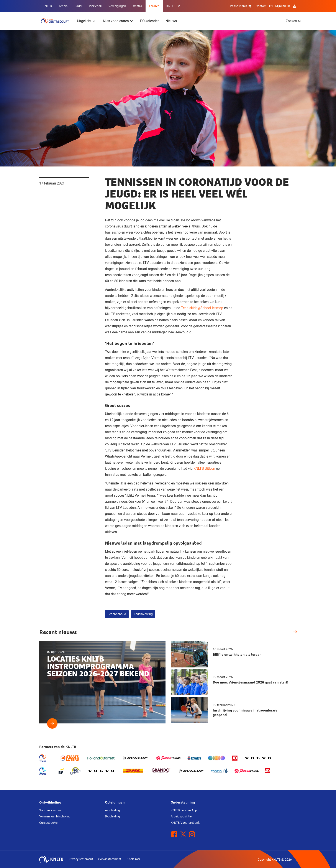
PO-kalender (149, 21)
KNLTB (47, 6)
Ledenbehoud (117, 614)
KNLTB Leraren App (184, 810)
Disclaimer (133, 859)
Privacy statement (81, 859)
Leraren (154, 6)
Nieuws (171, 21)
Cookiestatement (110, 859)
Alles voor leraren (116, 21)
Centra (138, 6)
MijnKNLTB (283, 6)
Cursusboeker (49, 823)
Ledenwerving (143, 614)
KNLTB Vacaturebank (185, 823)
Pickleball (95, 6)
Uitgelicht (84, 21)
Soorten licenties (50, 810)
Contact (261, 6)
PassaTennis (241, 6)
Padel (78, 6)
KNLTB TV (173, 6)
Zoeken (291, 21)
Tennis (63, 6)
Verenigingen (117, 6)
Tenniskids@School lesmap (202, 308)
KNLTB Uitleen (204, 469)
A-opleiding (112, 810)
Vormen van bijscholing (55, 816)
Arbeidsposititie (181, 816)
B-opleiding (112, 816)
